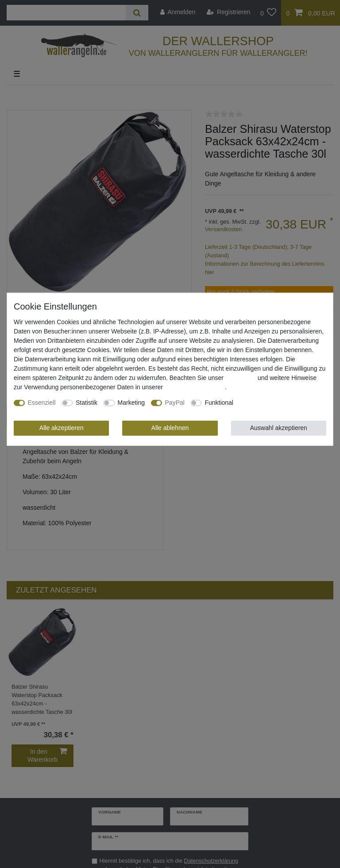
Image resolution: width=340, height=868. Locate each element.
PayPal (175, 403)
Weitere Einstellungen (270, 403)
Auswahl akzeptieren (279, 428)
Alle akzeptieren (62, 428)
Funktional (219, 403)
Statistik (87, 403)
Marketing (131, 403)
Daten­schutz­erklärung (195, 387)
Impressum (241, 378)
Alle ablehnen (170, 428)
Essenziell (42, 403)
